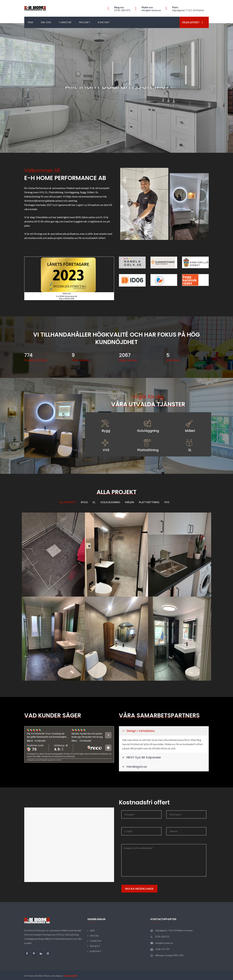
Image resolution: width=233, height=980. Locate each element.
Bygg (106, 431)
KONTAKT (104, 22)
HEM (31, 22)
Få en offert (191, 22)
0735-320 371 (122, 10)
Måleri (190, 431)
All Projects (68, 502)
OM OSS (46, 22)
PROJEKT (85, 22)
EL (190, 450)
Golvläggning (148, 431)
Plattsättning (148, 450)
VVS (106, 450)
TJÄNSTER (65, 22)
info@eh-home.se (151, 10)
